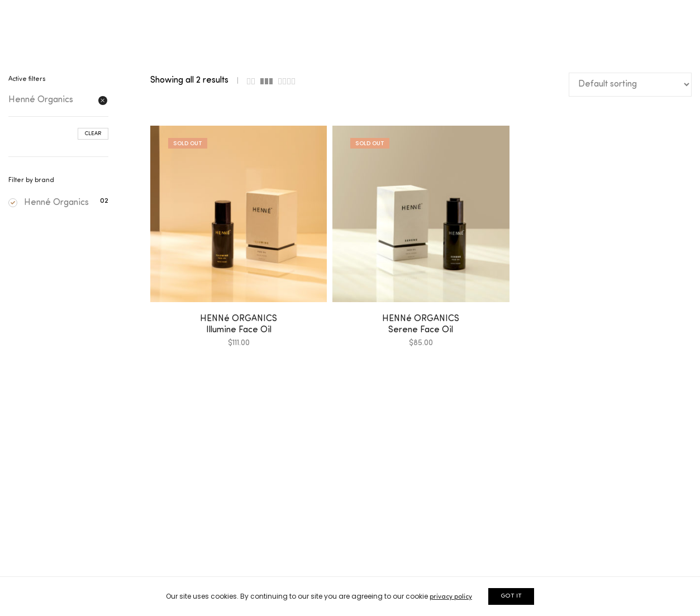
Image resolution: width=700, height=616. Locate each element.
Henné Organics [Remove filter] (41, 100)
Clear (93, 134)
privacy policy (451, 597)
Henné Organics (49, 203)
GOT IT (511, 596)
